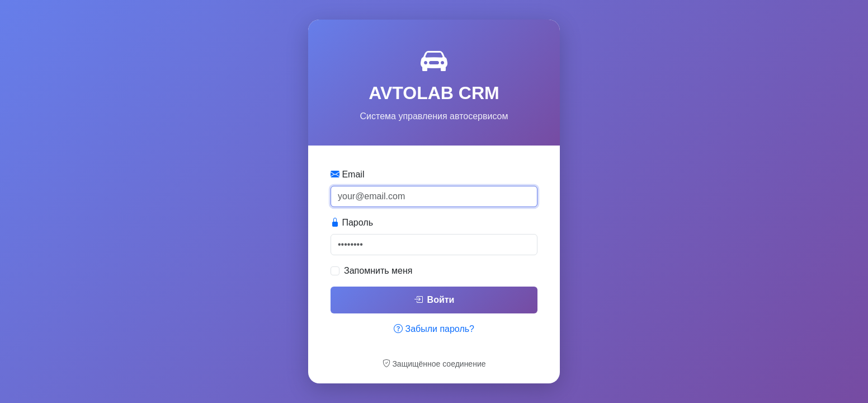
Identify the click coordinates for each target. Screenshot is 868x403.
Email (347, 174)
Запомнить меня (378, 271)
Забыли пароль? (434, 329)
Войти (434, 300)
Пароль (352, 222)
